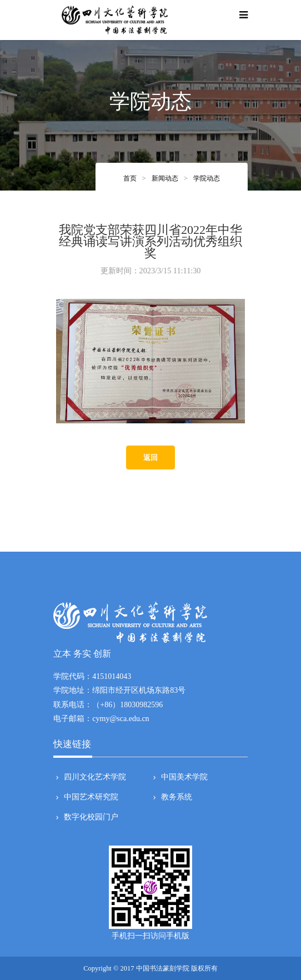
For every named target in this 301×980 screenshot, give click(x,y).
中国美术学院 (183, 777)
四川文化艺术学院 (94, 777)
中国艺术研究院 (90, 797)
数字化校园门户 (90, 817)
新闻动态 (165, 178)
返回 (150, 457)
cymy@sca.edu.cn (121, 719)
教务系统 (175, 797)
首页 (130, 178)
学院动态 (207, 178)
